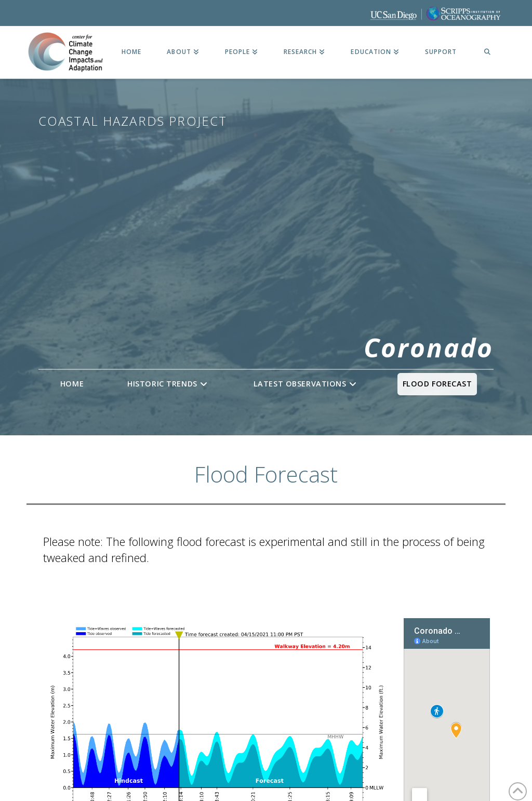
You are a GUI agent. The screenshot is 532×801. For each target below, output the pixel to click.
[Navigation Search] (487, 52)
